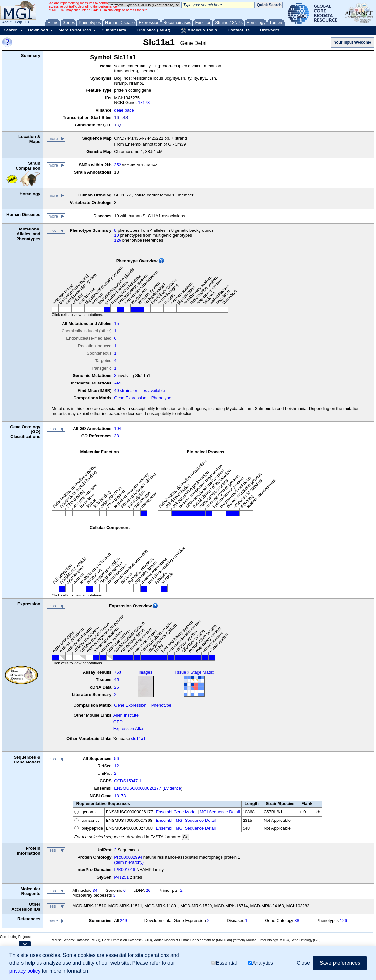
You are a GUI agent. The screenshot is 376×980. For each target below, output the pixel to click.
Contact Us (239, 30)
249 (123, 921)
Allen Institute (126, 715)
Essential (224, 963)
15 (116, 323)
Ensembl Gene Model (176, 812)
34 (95, 890)
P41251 (121, 877)
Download (38, 30)
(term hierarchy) (129, 862)
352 (118, 165)
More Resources (75, 30)
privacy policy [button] (25, 971)
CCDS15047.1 (128, 781)
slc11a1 (138, 739)
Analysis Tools (199, 30)
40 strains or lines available (139, 390)
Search (11, 30)
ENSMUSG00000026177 (137, 788)
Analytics (261, 963)
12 (116, 766)
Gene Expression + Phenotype (143, 398)
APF (118, 383)
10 (116, 235)
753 (118, 672)
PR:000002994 (128, 857)
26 (116, 687)
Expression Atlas (129, 729)
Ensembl (164, 820)
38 (116, 436)
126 (118, 240)
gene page (124, 110)
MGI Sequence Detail (220, 812)
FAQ (29, 22)
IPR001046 (125, 870)
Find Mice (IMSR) (153, 30)
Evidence (172, 788)
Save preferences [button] (340, 963)
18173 (144, 103)
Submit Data (114, 30)
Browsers (270, 30)
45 (116, 680)
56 (116, 758)
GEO (118, 722)
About (7, 22)
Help (18, 22)
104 (118, 428)
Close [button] (303, 963)
